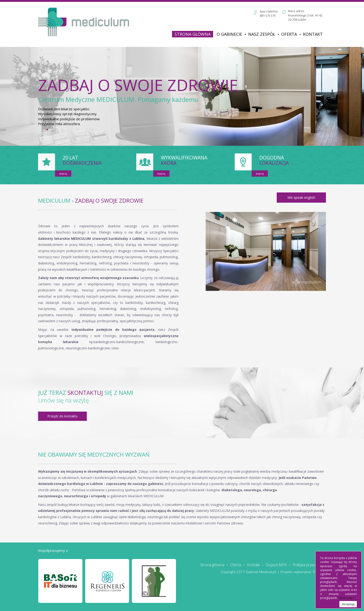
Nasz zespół (262, 34)
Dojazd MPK (276, 565)
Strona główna (193, 34)
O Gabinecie (229, 34)
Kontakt (313, 34)
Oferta (289, 34)
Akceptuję (348, 604)
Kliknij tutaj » (346, 598)
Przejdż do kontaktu (62, 416)
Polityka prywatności (309, 565)
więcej (63, 174)
